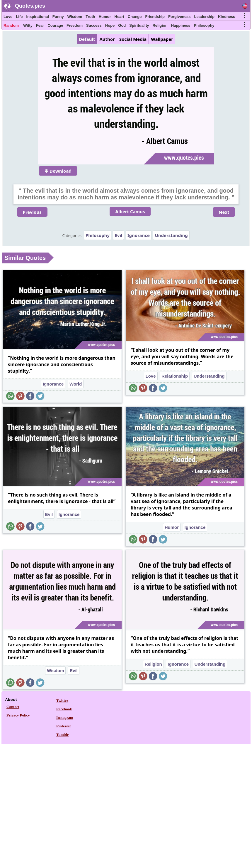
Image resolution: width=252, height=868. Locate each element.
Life (19, 17)
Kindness (227, 17)
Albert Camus (130, 211)
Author (107, 39)
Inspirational (37, 17)
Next (224, 212)
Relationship (175, 376)
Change (135, 17)
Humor (105, 17)
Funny (58, 17)
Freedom (75, 25)
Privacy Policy (18, 715)
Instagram (65, 718)
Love (8, 17)
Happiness (181, 25)
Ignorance (139, 235)
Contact (13, 707)
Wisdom (75, 17)
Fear (40, 25)
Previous (32, 212)
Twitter (62, 700)
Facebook (64, 709)
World (76, 384)
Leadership (204, 17)
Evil (118, 235)
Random (11, 25)
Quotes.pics (30, 6)
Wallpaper (162, 39)
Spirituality (139, 25)
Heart (119, 17)
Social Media (133, 39)
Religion (160, 25)
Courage (55, 25)
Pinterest (64, 726)
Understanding (171, 235)
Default (87, 39)
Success (94, 25)
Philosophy (204, 25)
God (122, 25)
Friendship (155, 17)
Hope (110, 25)
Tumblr (62, 735)
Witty (28, 25)
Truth (90, 17)
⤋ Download (58, 171)
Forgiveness (179, 17)
